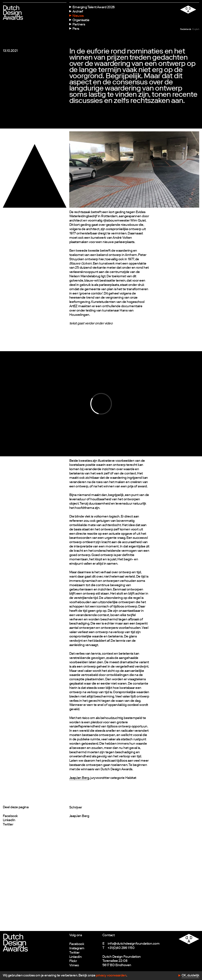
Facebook (10, 816)
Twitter (8, 825)
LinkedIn (9, 820)
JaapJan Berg (79, 778)
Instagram (77, 949)
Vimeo (74, 966)
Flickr (73, 961)
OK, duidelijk (190, 976)
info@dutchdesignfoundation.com (134, 944)
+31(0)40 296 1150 (121, 948)
